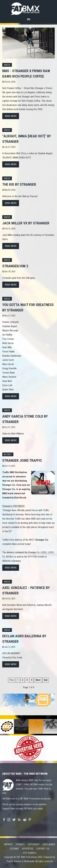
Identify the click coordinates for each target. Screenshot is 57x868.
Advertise (28, 849)
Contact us (43, 849)
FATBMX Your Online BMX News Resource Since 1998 (29, 8)
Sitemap (14, 849)
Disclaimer (49, 844)
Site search (29, 853)
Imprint (8, 844)
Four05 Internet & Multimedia (21, 861)
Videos (7, 65)
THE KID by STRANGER (19, 184)
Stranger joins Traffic (22, 461)
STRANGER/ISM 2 (15, 266)
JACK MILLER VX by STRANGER (26, 223)
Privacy (20, 844)
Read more (11, 116)
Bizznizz (8, 455)
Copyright (34, 844)
